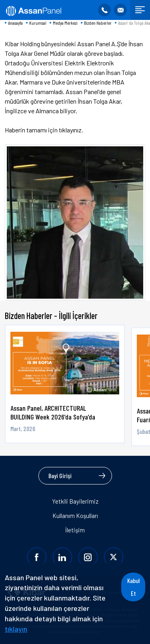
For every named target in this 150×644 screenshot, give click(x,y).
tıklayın (16, 629)
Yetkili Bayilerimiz (75, 501)
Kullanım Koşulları (75, 516)
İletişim (75, 530)
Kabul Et (133, 587)
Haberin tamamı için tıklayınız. (44, 130)
